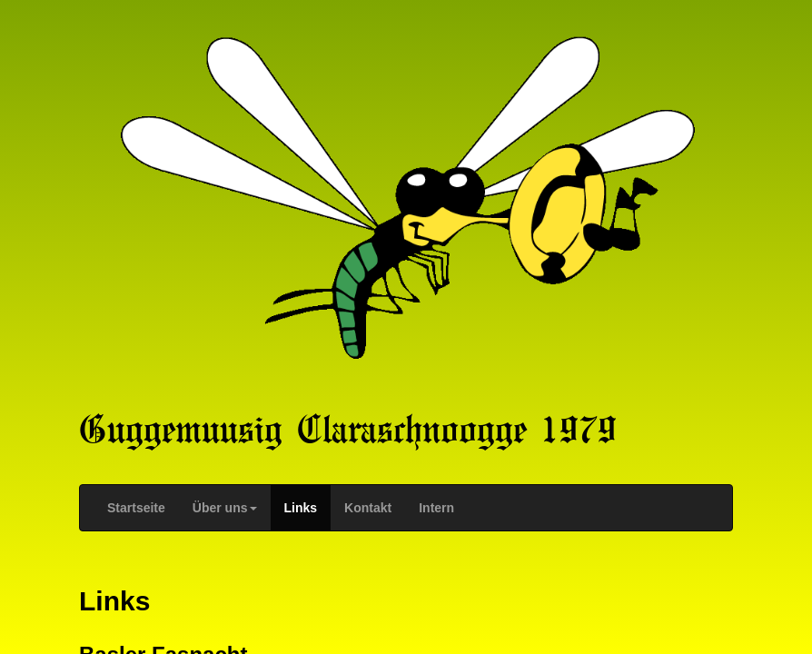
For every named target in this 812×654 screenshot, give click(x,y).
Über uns (225, 508)
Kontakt (368, 508)
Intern (436, 508)
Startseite (136, 508)
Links (301, 508)
